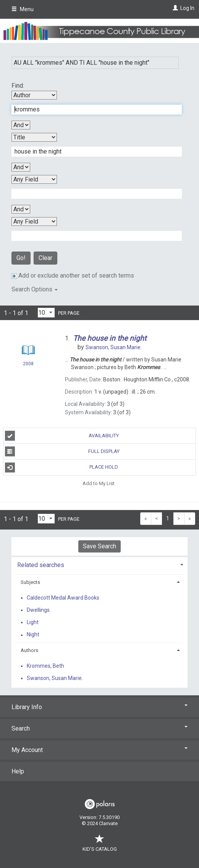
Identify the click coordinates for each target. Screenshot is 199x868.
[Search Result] (28, 351)
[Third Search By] (34, 179)
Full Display (62, 451)
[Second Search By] (34, 137)
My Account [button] (99, 750)
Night (33, 635)
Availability (62, 436)
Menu (23, 9)
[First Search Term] (93, 110)
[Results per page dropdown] (46, 313)
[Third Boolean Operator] (21, 209)
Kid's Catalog (100, 845)
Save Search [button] (99, 546)
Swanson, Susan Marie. (55, 678)
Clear (45, 258)
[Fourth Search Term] (93, 236)
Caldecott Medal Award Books (63, 598)
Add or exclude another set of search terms (73, 275)
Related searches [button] (41, 565)
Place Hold (62, 468)
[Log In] (174, 8)
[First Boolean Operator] (21, 125)
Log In (187, 8)
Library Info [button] (99, 707)
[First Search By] (34, 95)
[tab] (99, 564)
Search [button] (99, 728)
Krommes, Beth (45, 666)
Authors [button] (29, 650)
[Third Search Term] (93, 194)
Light (33, 622)
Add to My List (99, 483)
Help (18, 771)
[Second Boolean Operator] (21, 167)
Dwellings (38, 610)
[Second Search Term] (93, 152)
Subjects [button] (30, 582)
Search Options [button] (35, 289)
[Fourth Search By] (34, 221)
